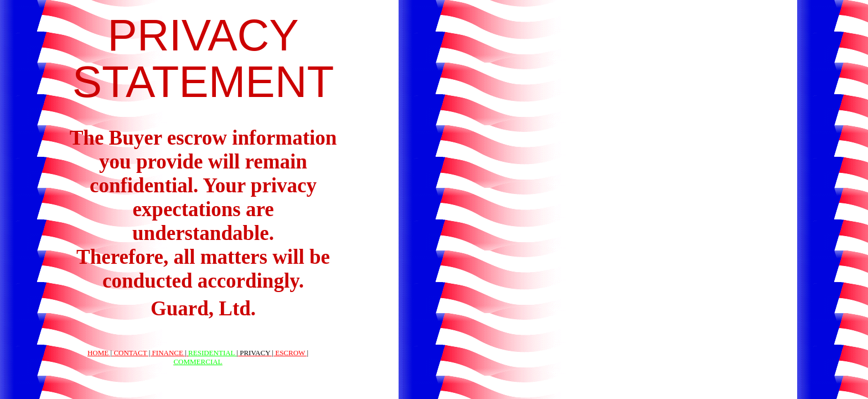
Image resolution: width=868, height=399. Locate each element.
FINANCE (168, 353)
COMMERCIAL (198, 362)
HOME (98, 353)
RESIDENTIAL (212, 353)
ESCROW (290, 353)
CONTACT (130, 353)
